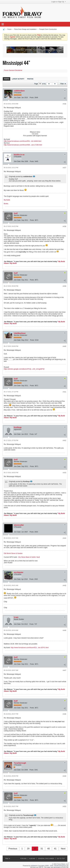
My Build (13, 263)
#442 (64, 441)
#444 (64, 538)
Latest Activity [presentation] (18, 79)
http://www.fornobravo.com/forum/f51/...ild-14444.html (23, 141)
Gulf (16, 213)
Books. (6, 204)
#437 (64, 168)
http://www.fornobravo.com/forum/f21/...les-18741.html (30, 648)
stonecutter (19, 525)
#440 (64, 346)
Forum (9, 29)
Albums (32, 859)
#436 (64, 104)
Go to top (61, 859)
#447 (64, 670)
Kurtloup (18, 427)
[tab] (7, 79)
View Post (34, 176)
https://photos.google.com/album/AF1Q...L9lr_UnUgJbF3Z (24, 369)
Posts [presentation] (7, 79)
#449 (64, 776)
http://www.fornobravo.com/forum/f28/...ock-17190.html (23, 145)
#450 (64, 806)
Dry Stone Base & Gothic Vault (29, 557)
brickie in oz (19, 155)
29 (28, 849)
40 (49, 849)
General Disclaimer (46, 859)
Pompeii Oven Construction (48, 29)
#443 (64, 473)
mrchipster (19, 572)
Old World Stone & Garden (13, 553)
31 (42, 849)
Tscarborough (20, 763)
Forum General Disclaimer (13, 70)
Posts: (32, 98)
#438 (64, 226)
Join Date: (17, 98)
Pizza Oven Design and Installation (25, 29)
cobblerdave (19, 91)
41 (55, 849)
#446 (64, 630)
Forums (23, 859)
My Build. (7, 200)
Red (8, 859)
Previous (13, 849)
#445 (64, 586)
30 (35, 849)
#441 (64, 392)
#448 (64, 714)
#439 (64, 286)
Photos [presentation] (30, 79)
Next (63, 849)
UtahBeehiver (20, 333)
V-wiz (16, 617)
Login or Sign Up (59, 2)
